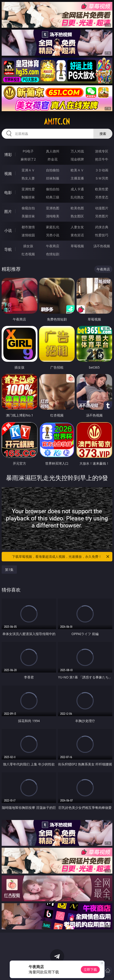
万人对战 (77, 151)
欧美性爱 (102, 189)
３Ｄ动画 (102, 170)
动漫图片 (102, 208)
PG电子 (28, 151)
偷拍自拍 (53, 189)
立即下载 (90, 969)
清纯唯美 (53, 216)
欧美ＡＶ (77, 170)
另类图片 (102, 216)
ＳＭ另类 (102, 178)
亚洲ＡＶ (28, 170)
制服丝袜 (28, 197)
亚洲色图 (53, 208)
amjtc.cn (57, 122)
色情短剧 (53, 254)
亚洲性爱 (28, 189)
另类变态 (102, 197)
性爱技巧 (102, 235)
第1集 (9, 570)
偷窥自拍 (28, 208)
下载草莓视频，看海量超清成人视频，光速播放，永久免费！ (61, 557)
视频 (8, 174)
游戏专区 (102, 151)
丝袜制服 (53, 178)
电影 (8, 192)
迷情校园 (28, 235)
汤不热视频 (102, 246)
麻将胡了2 (28, 159)
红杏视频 (28, 254)
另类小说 (53, 235)
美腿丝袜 (28, 216)
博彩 (8, 155)
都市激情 (28, 227)
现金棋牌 (77, 159)
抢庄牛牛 (102, 159)
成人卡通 (77, 189)
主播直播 (77, 178)
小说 (8, 230)
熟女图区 (77, 216)
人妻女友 (77, 227)
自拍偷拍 (53, 170)
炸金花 (53, 159)
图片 (8, 211)
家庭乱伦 (53, 227)
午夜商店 (53, 246)
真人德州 (53, 151)
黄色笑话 (77, 235)
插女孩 (28, 246)
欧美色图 (77, 208)
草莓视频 (77, 246)
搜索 (103, 134)
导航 (8, 249)
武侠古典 (102, 227)
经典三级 (53, 197)
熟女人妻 (28, 178)
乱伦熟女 (77, 197)
